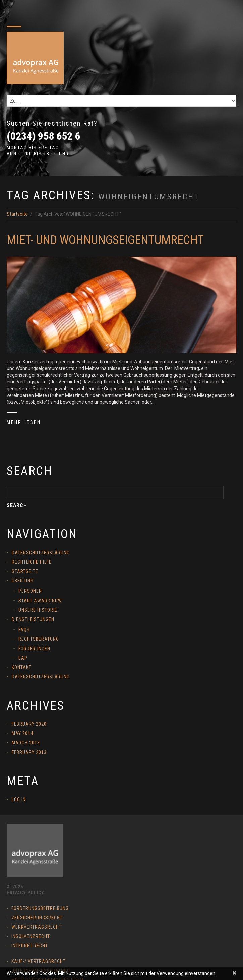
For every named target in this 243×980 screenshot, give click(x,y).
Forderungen (34, 649)
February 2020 (29, 724)
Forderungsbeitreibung (40, 908)
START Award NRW (40, 601)
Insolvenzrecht (31, 936)
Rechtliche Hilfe (32, 562)
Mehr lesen (24, 422)
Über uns (23, 581)
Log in (19, 800)
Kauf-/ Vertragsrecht (39, 961)
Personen (30, 591)
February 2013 (29, 752)
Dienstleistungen (33, 619)
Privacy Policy (25, 893)
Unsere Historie (38, 610)
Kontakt (22, 667)
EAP (23, 658)
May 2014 (22, 733)
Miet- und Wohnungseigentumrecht (105, 240)
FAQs (24, 630)
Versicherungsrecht (37, 918)
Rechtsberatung (39, 639)
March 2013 (26, 743)
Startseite (17, 214)
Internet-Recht (30, 946)
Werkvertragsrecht (37, 927)
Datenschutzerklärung (41, 553)
